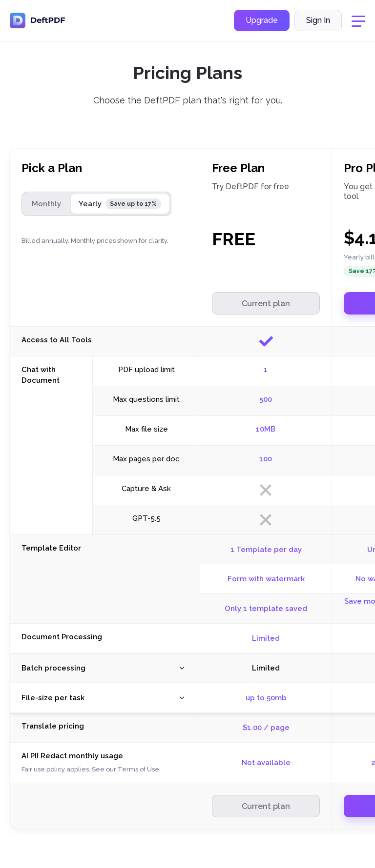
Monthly (46, 204)
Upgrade (262, 21)
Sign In (318, 21)
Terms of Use (138, 769)
